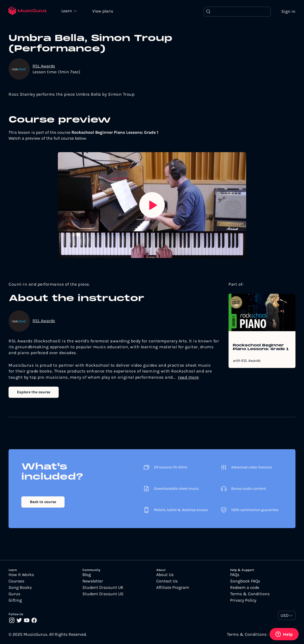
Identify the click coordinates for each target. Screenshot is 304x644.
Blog (87, 575)
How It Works (21, 575)
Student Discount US (103, 594)
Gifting (15, 600)
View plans (103, 11)
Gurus (14, 594)
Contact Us (167, 581)
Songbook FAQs (245, 581)
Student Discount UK (103, 588)
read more (188, 377)
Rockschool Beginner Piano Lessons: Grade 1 (261, 347)
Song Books (20, 588)
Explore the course (34, 392)
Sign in (288, 11)
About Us (165, 575)
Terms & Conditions (250, 594)
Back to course (43, 502)
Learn (67, 11)
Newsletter (93, 581)
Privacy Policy (243, 600)
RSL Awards (44, 66)
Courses (16, 581)
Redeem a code (245, 588)
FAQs (235, 575)
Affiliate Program (173, 588)
